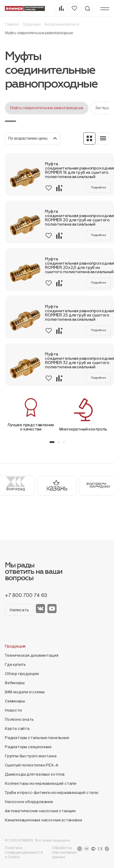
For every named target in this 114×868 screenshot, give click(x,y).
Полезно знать (19, 719)
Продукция (32, 24)
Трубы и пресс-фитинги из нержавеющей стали (52, 793)
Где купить (15, 664)
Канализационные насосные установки (43, 820)
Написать (19, 610)
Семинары (15, 701)
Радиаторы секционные (28, 747)
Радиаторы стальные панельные (37, 738)
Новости (13, 710)
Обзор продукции (22, 674)
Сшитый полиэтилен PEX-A (32, 765)
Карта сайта (17, 729)
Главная (12, 24)
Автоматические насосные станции (40, 811)
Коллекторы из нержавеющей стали (41, 783)
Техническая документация (31, 655)
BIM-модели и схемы (25, 692)
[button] (52, 442)
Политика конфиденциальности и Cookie (24, 852)
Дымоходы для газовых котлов (35, 774)
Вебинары (15, 683)
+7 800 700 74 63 (26, 595)
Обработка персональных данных (64, 852)
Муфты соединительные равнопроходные (47, 108)
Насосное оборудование (29, 802)
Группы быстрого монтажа (31, 756)
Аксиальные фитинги (62, 24)
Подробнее (98, 188)
